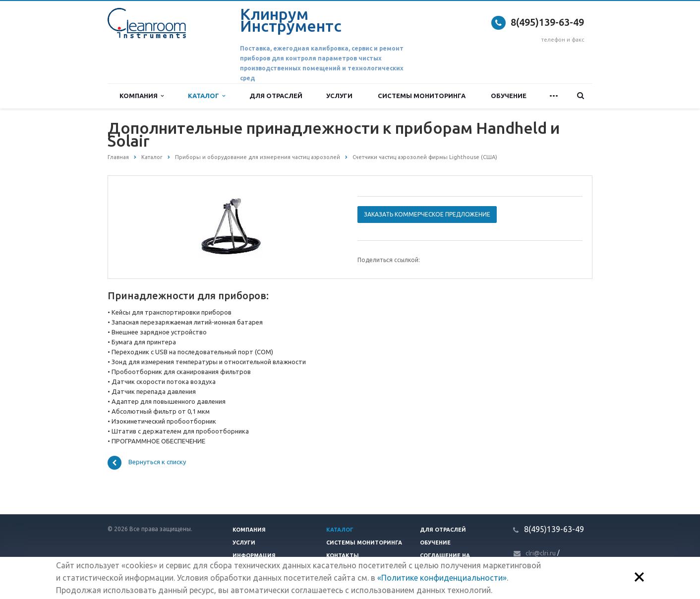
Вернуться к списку (147, 463)
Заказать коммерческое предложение (427, 214)
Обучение (509, 96)
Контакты (343, 555)
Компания (142, 96)
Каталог (206, 96)
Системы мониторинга (422, 96)
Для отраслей (276, 96)
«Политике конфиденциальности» (442, 578)
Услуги (339, 96)
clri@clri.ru (541, 553)
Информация (254, 555)
